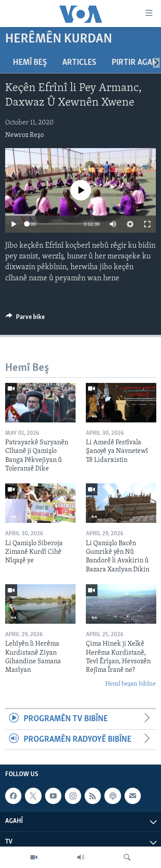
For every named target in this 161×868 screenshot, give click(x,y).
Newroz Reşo (24, 135)
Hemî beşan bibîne (131, 684)
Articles (79, 63)
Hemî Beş (30, 63)
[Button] (25, 319)
